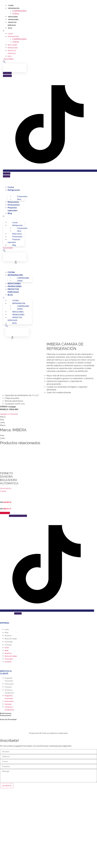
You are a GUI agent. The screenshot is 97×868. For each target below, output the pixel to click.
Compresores (19, 11)
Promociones (13, 20)
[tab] (48, 417)
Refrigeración (14, 8)
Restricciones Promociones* (6, 714)
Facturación (9, 684)
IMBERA (19, 430)
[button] (11, 31)
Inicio (7, 630)
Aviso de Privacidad (8, 719)
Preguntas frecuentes (9, 679)
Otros (16, 14)
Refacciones (13, 17)
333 (6, 502)
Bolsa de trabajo (11, 639)
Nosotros (8, 636)
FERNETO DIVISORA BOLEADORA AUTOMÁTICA (9, 478)
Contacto (8, 645)
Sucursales (9, 642)
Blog (10, 28)
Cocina (11, 6)
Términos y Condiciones (9, 691)
